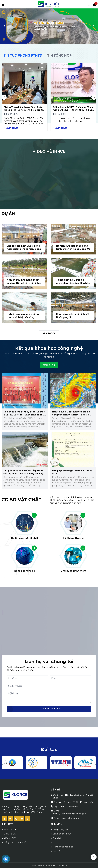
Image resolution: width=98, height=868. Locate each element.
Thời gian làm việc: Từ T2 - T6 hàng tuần (72, 804)
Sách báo (57, 840)
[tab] (23, 55)
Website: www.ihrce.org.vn (66, 820)
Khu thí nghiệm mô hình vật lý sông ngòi (73, 317)
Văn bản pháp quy (61, 836)
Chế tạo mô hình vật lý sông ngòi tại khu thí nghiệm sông (24, 249)
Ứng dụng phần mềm (73, 573)
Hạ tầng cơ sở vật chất (25, 540)
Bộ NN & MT (9, 831)
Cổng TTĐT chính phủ (14, 844)
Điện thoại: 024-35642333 (65, 808)
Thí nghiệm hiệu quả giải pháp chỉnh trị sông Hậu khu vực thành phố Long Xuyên (73, 284)
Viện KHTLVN (10, 840)
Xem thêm (11, 128)
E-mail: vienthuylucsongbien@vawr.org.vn (69, 814)
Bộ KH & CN (9, 836)
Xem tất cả (49, 335)
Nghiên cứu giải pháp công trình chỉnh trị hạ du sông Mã (73, 249)
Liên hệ (56, 853)
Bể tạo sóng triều (25, 573)
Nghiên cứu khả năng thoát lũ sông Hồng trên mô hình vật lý (23, 284)
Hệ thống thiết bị (73, 540)
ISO (54, 844)
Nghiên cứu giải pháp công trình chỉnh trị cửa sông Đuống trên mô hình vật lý (23, 318)
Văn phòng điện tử (61, 831)
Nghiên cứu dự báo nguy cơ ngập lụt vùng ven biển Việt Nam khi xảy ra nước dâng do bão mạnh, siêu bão (72, 417)
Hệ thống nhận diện (62, 849)
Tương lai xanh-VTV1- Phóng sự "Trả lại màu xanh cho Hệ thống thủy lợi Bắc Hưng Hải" (73, 110)
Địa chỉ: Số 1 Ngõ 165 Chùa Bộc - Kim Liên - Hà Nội (73, 798)
